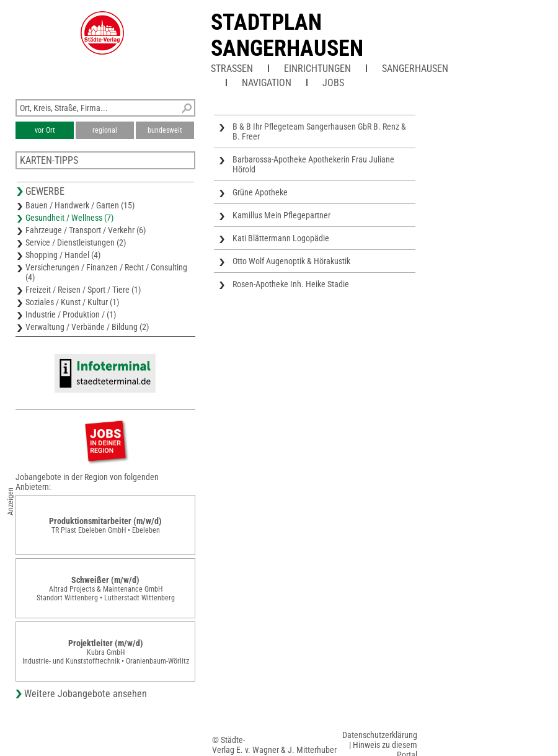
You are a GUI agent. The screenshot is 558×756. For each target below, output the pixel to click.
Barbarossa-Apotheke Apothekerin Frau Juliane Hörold (313, 164)
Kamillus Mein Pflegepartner (281, 215)
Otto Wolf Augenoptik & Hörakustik (291, 261)
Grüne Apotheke (260, 192)
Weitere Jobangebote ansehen (86, 694)
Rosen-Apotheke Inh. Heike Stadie (291, 284)
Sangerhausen (415, 69)
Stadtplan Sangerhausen (287, 35)
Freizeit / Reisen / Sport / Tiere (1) (83, 290)
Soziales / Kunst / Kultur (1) (72, 302)
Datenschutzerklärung (380, 735)
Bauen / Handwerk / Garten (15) (80, 205)
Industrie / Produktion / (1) (71, 314)
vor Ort (45, 130)
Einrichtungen (317, 69)
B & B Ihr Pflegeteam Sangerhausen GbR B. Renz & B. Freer (319, 131)
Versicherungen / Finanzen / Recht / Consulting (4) (106, 272)
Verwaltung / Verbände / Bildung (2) (87, 327)
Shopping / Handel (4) (63, 255)
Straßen (232, 69)
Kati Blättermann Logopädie (281, 238)
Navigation (267, 83)
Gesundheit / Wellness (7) (69, 218)
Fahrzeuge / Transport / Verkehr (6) (86, 230)
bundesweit (165, 130)
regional (105, 130)
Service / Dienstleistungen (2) (76, 242)
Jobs (333, 83)
